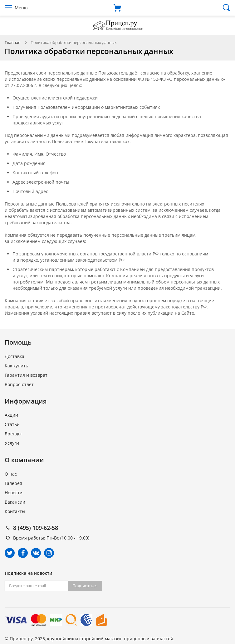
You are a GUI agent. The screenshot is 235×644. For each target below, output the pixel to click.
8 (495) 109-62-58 (36, 528)
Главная (12, 42)
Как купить (16, 366)
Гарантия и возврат (26, 375)
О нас (11, 474)
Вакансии (15, 502)
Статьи (12, 424)
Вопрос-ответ (19, 384)
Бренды (13, 434)
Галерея (13, 483)
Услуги (12, 443)
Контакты (15, 511)
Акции (11, 415)
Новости (14, 493)
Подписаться (85, 586)
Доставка (15, 356)
